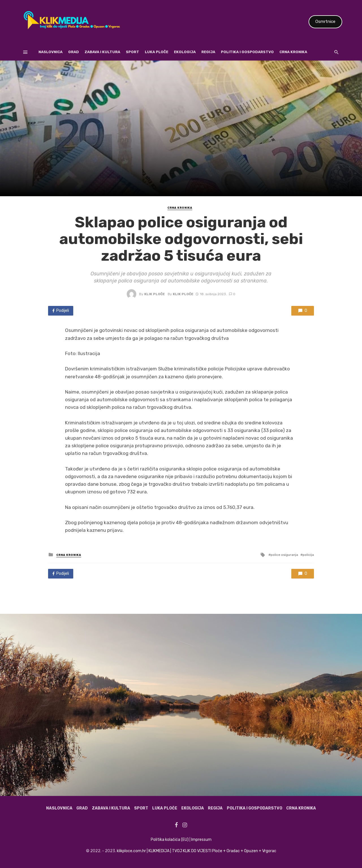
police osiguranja (284, 555)
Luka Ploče (157, 52)
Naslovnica (50, 52)
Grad (74, 52)
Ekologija (185, 52)
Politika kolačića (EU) (170, 840)
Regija (208, 52)
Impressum (201, 840)
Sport (132, 52)
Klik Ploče (155, 294)
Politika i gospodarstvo (247, 52)
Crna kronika (293, 52)
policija (308, 555)
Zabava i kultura (102, 52)
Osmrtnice (325, 21)
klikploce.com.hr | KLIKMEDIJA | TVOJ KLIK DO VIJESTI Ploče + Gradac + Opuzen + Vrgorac (197, 851)
